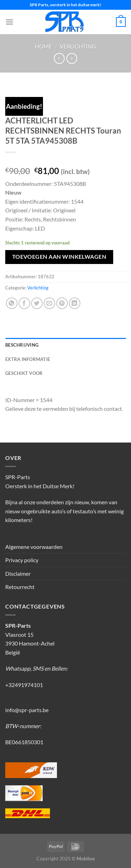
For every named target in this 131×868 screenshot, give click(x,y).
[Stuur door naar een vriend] (49, 303)
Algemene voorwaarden (34, 547)
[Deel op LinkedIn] (75, 303)
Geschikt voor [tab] (24, 373)
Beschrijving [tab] (22, 345)
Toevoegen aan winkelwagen (59, 257)
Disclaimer (18, 573)
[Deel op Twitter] (37, 303)
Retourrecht (20, 587)
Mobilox (86, 858)
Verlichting (78, 46)
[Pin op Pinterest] (62, 303)
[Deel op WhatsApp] (12, 303)
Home (43, 46)
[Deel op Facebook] (24, 303)
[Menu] (9, 22)
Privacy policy (22, 560)
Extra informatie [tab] (28, 359)
